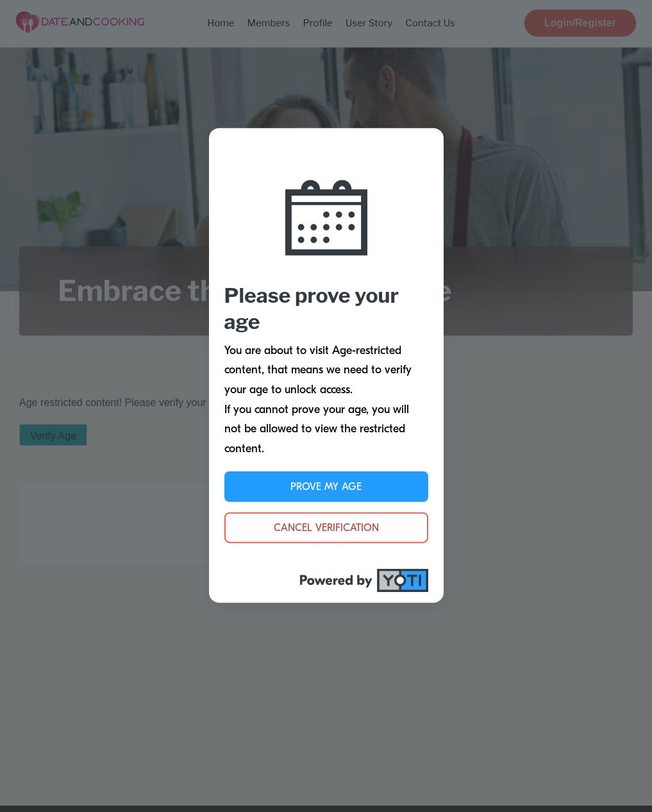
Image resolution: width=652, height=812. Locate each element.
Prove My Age (326, 487)
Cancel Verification (326, 528)
